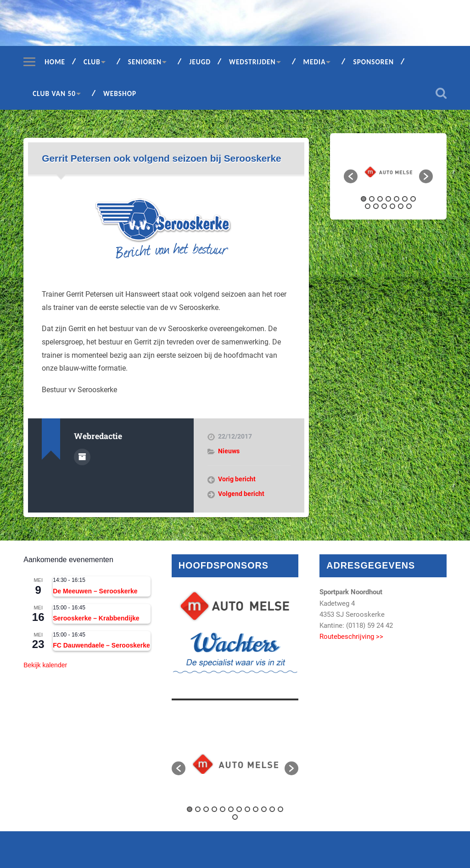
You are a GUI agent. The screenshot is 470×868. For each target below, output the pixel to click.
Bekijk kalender (45, 665)
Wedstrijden (252, 62)
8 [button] (368, 206)
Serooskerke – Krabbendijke (96, 618)
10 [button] (384, 206)
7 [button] (413, 199)
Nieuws (229, 451)
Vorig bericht (237, 479)
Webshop (120, 93)
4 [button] (388, 199)
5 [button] (397, 199)
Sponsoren (373, 62)
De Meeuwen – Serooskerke (95, 591)
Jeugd (200, 62)
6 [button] (405, 199)
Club (92, 62)
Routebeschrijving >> (351, 637)
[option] (388, 172)
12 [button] (401, 206)
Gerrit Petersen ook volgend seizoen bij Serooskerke (161, 158)
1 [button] (364, 199)
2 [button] (372, 199)
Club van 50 (54, 93)
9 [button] (376, 206)
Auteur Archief (82, 457)
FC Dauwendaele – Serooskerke (101, 645)
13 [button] (409, 206)
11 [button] (392, 206)
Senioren (145, 62)
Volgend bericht (241, 494)
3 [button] (380, 199)
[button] (351, 176)
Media (315, 62)
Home (55, 62)
